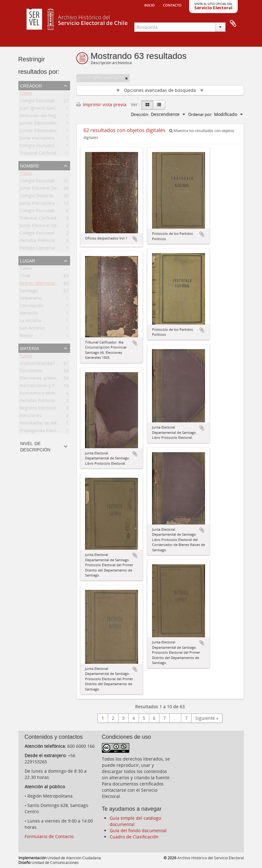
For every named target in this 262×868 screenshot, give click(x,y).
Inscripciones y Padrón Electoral (53, 387)
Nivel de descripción (35, 446)
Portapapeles (233, 24)
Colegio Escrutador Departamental (56, 182)
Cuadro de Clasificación (134, 837)
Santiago (29, 292)
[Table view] (159, 105)
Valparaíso (31, 299)
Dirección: (140, 114)
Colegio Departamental (44, 197)
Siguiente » (207, 718)
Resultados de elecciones (46, 424)
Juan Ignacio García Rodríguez (51, 109)
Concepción (32, 307)
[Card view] (147, 105)
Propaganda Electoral (42, 432)
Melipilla (29, 314)
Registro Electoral (38, 409)
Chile (25, 277)
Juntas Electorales (38, 124)
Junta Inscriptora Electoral (47, 139)
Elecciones (31, 417)
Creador (31, 85)
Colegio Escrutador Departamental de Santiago (69, 102)
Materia (30, 348)
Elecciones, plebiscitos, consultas (54, 379)
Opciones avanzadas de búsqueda (160, 90)
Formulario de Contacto (49, 836)
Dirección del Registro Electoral (52, 117)
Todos (26, 94)
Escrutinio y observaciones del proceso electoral (70, 394)
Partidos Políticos (37, 242)
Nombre (30, 165)
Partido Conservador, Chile (47, 249)
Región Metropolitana (42, 284)
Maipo (26, 337)
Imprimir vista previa (101, 104)
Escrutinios (31, 372)
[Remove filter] (126, 78)
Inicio (150, 5)
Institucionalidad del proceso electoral (60, 364)
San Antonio (32, 329)
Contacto (172, 5)
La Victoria (30, 322)
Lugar (28, 260)
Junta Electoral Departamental (51, 189)
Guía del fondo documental (138, 830)
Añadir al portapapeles (135, 239)
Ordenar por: (200, 114)
